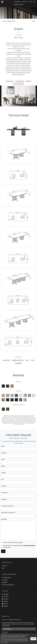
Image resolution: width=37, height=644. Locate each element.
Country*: (4, 473)
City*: (3, 479)
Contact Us (5, 566)
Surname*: (4, 453)
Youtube (5, 604)
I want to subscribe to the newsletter (13, 542)
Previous (25, 96)
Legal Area (5, 582)
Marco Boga (18, 37)
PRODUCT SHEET (6, 360)
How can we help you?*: (8, 506)
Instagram (5, 594)
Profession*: (5, 493)
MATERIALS (29, 81)
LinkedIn (5, 601)
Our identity (5, 580)
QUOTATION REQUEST (19, 84)
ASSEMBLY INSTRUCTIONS (18, 360)
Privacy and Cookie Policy (8, 585)
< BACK (33, 21)
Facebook (5, 597)
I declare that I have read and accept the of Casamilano (19, 546)
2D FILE (27, 360)
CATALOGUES (17, 2)
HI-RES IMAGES (18, 363)
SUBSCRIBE (5, 633)
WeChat (5, 606)
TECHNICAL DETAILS (20, 81)
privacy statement (30, 546)
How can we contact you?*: (8, 513)
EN (34, 2)
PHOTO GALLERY (10, 81)
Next (31, 96)
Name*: (3, 446)
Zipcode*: (4, 486)
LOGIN (30, 2)
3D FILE (33, 360)
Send (3, 551)
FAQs (3, 568)
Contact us (25, 2)
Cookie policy (19, 639)
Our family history (6, 578)
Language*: (4, 499)
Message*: (4, 519)
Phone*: (3, 466)
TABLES (9, 21)
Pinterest (5, 599)
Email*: (3, 459)
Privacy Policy (7, 626)
